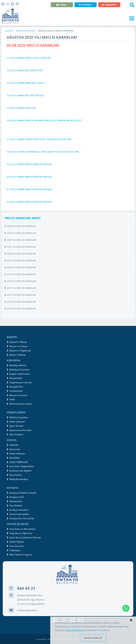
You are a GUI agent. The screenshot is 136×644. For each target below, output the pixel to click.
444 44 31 (26, 588)
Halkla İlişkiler (15, 542)
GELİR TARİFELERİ (17, 462)
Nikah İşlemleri (16, 422)
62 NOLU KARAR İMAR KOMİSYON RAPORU (29, 202)
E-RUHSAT (85, 5)
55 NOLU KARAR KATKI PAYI (21, 108)
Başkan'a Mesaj (16, 355)
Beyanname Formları (19, 430)
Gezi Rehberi (15, 506)
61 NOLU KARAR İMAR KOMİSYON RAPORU (29, 189)
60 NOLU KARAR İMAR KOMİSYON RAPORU (29, 177)
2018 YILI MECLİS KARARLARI (20, 281)
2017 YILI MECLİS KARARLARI (20, 288)
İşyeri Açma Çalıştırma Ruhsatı (24, 537)
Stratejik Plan (15, 387)
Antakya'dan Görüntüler (21, 518)
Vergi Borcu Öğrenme (19, 533)
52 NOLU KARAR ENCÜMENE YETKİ (25, 70)
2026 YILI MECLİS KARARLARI (20, 226)
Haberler (13, 445)
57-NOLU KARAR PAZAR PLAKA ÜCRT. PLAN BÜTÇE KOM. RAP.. (40, 139)
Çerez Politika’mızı (75, 630)
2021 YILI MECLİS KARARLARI (20, 260)
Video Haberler (16, 454)
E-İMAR (61, 5)
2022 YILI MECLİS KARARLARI (20, 254)
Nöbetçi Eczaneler (17, 417)
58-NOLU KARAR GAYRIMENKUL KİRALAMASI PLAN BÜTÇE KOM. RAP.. (43, 152)
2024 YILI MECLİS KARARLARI (20, 240)
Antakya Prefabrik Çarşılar (22, 493)
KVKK (11, 399)
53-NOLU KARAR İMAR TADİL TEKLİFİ (26, 83)
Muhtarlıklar (14, 501)
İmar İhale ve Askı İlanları (21, 529)
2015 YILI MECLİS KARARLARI (20, 302)
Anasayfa (9, 31)
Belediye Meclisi (16, 365)
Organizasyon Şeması (19, 382)
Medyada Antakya (17, 479)
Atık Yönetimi (15, 434)
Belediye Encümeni (18, 370)
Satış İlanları (14, 475)
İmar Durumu (15, 546)
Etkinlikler (13, 458)
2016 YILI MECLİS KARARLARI (20, 295)
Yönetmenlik (15, 391)
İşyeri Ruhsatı (15, 426)
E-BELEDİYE (109, 5)
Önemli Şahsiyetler (18, 514)
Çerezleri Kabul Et (93, 638)
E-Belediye (14, 550)
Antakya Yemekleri (18, 510)
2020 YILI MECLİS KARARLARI (20, 267)
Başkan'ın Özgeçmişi (19, 350)
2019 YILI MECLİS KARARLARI (20, 274)
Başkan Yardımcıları (18, 374)
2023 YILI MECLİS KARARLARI (20, 247)
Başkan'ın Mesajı (17, 342)
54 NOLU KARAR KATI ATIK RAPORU (25, 95)
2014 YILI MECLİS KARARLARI (20, 309)
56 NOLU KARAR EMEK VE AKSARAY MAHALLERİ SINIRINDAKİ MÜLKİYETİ (44, 120)
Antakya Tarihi (16, 497)
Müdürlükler (15, 378)
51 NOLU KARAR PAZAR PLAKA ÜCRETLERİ (29, 58)
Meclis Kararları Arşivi (26, 31)
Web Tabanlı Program (19, 555)
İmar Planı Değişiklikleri (20, 466)
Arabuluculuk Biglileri (19, 471)
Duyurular (13, 449)
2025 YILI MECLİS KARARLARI (20, 233)
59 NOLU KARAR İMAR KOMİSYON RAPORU (29, 164)
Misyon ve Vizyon (17, 346)
